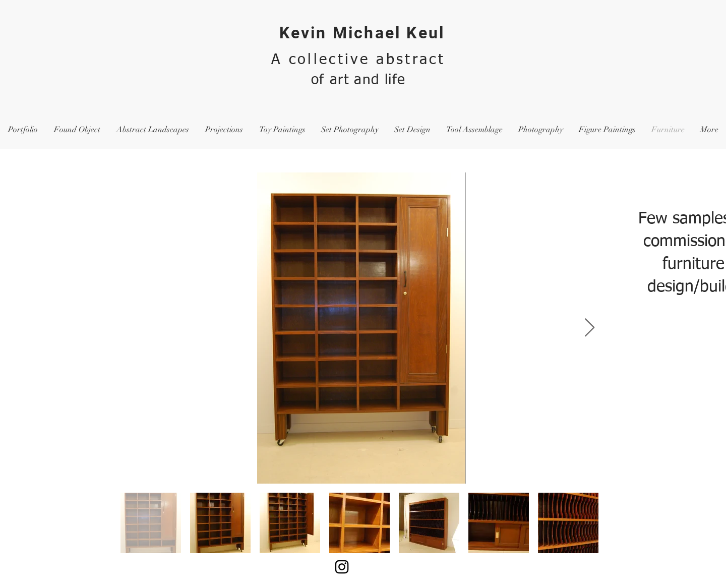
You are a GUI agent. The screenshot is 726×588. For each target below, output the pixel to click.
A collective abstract (358, 60)
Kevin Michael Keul (362, 33)
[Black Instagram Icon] (342, 567)
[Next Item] (590, 328)
